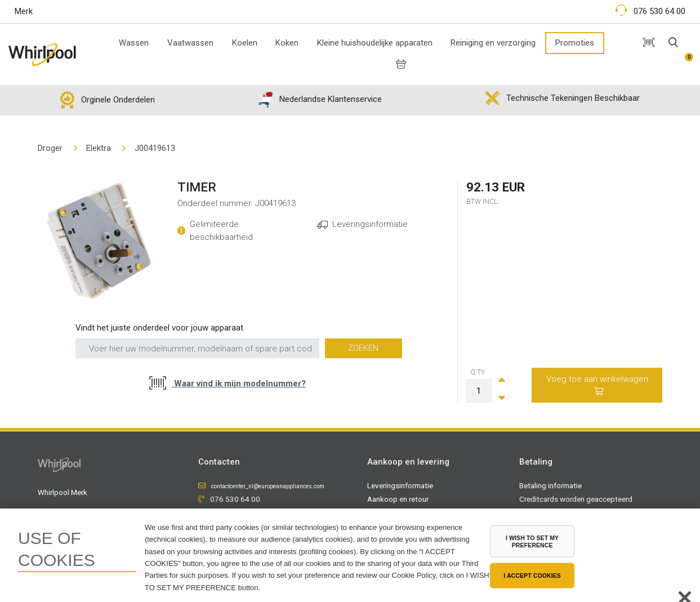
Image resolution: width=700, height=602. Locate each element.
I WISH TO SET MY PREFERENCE (532, 541)
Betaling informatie (550, 485)
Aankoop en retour (398, 499)
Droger (50, 148)
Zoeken (363, 348)
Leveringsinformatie (370, 224)
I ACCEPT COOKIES (532, 576)
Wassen (134, 43)
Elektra (99, 148)
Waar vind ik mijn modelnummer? (239, 384)
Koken (287, 43)
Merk (24, 11)
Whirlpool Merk (63, 492)
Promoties (575, 43)
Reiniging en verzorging (493, 43)
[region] (350, 555)
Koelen (245, 43)
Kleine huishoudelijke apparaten (375, 43)
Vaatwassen (190, 43)
